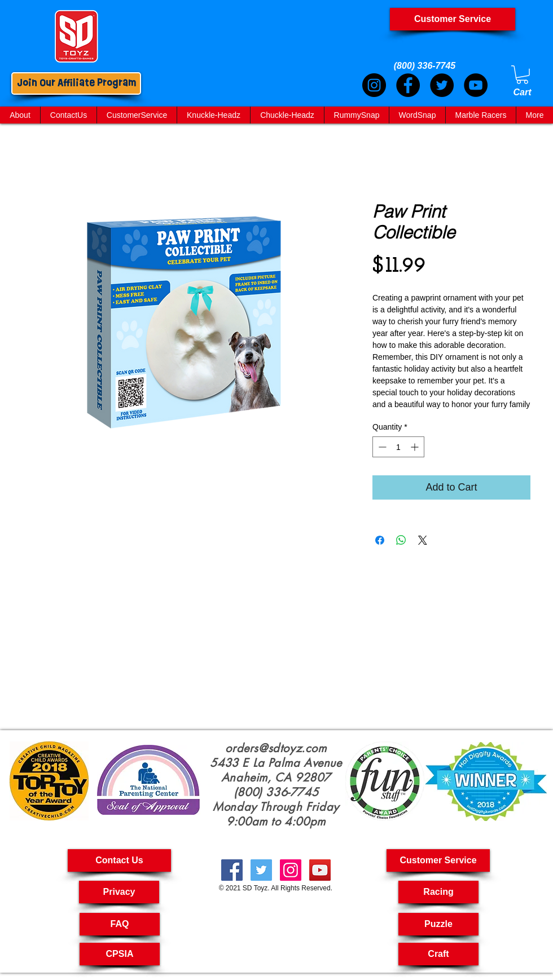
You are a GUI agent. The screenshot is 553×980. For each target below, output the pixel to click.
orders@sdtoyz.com (276, 748)
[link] (522, 75)
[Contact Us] (119, 860)
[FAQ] (120, 924)
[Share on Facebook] (380, 540)
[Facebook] (408, 85)
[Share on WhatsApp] (401, 540)
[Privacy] (119, 892)
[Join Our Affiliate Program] (76, 83)
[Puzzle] (438, 924)
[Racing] (438, 892)
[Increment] (416, 447)
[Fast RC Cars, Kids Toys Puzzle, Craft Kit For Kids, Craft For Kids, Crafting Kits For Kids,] (261, 870)
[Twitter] (442, 85)
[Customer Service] (453, 19)
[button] (438, 860)
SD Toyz (255, 888)
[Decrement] (381, 447)
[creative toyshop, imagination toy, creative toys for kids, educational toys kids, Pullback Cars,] (320, 870)
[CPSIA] (120, 954)
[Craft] (438, 954)
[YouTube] (476, 85)
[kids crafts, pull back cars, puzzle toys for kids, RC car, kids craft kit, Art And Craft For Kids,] (291, 870)
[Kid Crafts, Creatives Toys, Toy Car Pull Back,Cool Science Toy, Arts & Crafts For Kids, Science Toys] (232, 870)
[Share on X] (423, 540)
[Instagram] (374, 85)
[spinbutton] (398, 447)
